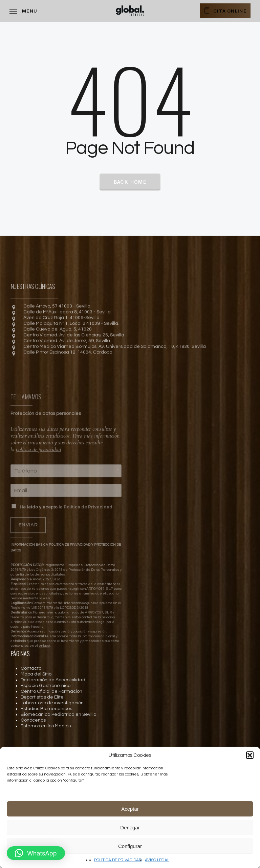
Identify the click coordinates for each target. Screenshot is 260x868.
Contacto (31, 668)
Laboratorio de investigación (52, 703)
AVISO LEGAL (157, 860)
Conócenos (33, 720)
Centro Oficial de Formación (51, 691)
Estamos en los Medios (46, 726)
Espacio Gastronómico (46, 686)
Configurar (130, 846)
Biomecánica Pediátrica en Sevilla (59, 714)
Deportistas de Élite (42, 697)
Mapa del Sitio (36, 674)
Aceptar (130, 809)
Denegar (130, 827)
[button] (250, 755)
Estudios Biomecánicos (46, 709)
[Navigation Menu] (23, 11)
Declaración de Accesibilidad (53, 680)
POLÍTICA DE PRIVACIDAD (118, 860)
